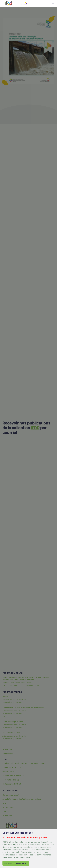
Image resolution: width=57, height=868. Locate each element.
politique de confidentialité (19, 857)
